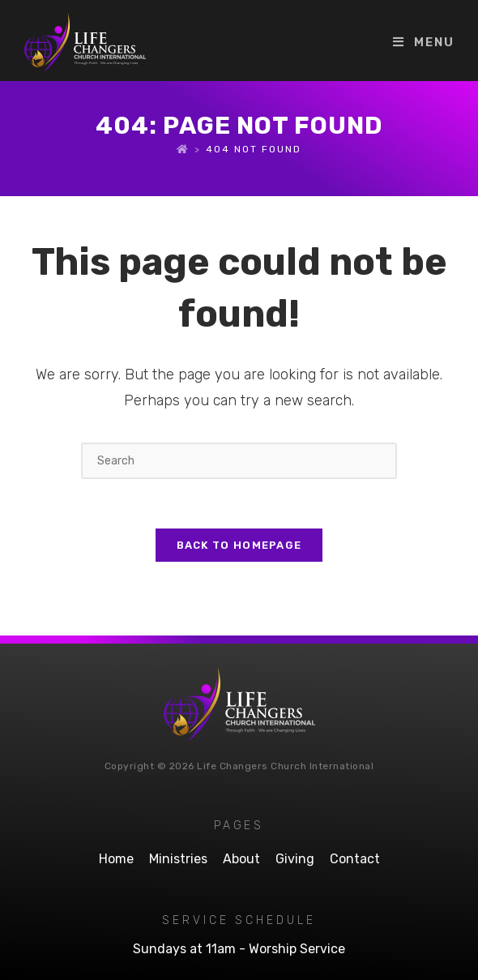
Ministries (178, 859)
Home (116, 859)
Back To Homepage (239, 545)
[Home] (183, 149)
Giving (295, 859)
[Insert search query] (239, 461)
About (241, 859)
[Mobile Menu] (424, 42)
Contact (355, 859)
